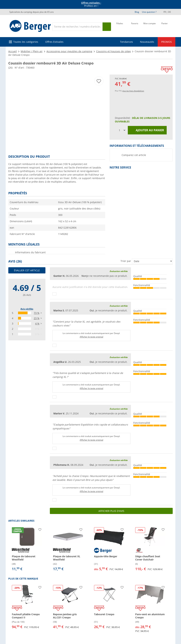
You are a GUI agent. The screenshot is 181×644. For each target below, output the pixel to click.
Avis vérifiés (27, 309)
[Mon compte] (150, 26)
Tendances (126, 42)
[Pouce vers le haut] (54, 294)
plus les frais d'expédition (133, 91)
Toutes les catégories (26, 42)
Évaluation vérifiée (119, 271)
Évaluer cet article (27, 270)
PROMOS (167, 42)
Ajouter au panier (147, 130)
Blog (137, 12)
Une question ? (149, 12)
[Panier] (165, 26)
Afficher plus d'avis (111, 511)
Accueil (13, 51)
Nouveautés (147, 42)
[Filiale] (120, 26)
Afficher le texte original (91, 337)
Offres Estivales (54, 42)
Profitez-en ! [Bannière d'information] (91, 4)
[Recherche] (77, 27)
